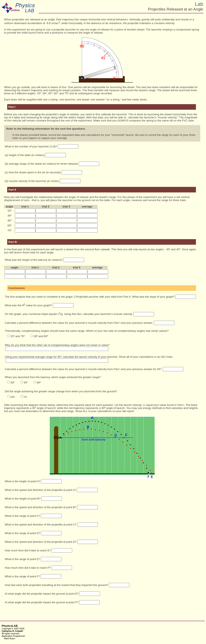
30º (13, 383)
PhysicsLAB (10, 626)
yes (13, 397)
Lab (199, 4)
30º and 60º (41, 336)
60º (39, 383)
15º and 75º (18, 336)
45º (26, 383)
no (25, 397)
